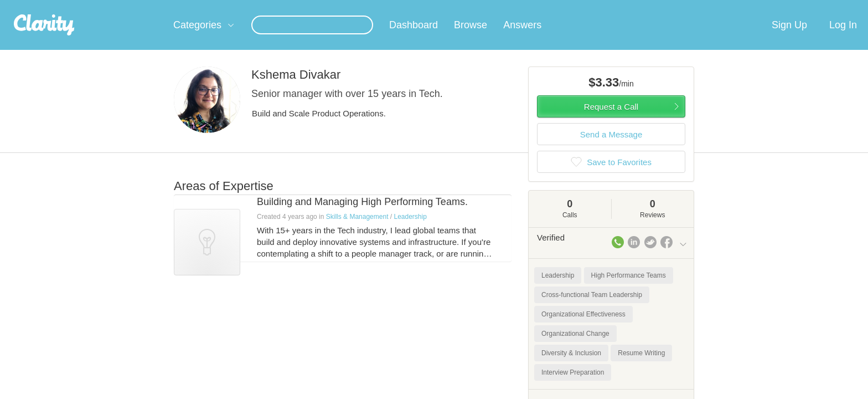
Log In (843, 38)
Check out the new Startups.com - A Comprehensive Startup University (567, 7)
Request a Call (611, 120)
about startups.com (727, 7)
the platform (157, 6)
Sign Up (789, 38)
